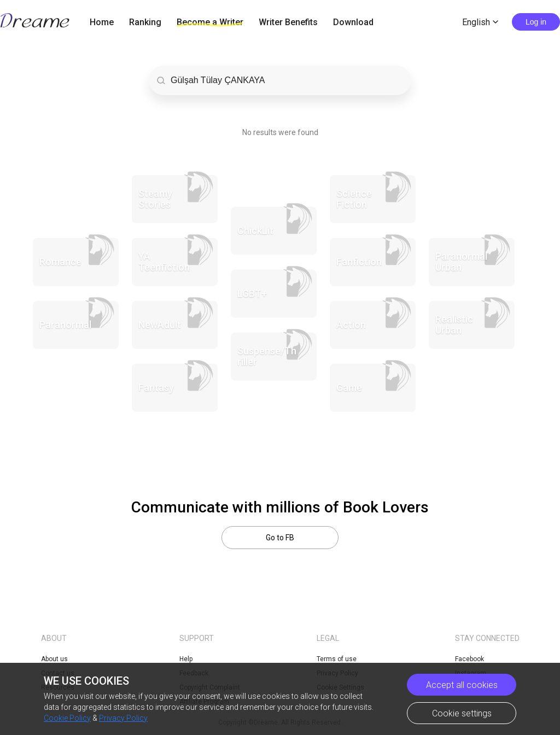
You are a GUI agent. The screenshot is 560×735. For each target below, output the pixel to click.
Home (102, 22)
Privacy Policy (123, 718)
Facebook (469, 659)
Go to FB (280, 538)
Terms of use (337, 659)
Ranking (145, 22)
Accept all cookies (462, 685)
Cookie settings (462, 713)
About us (54, 659)
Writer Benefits (288, 22)
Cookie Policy (67, 718)
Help (186, 659)
